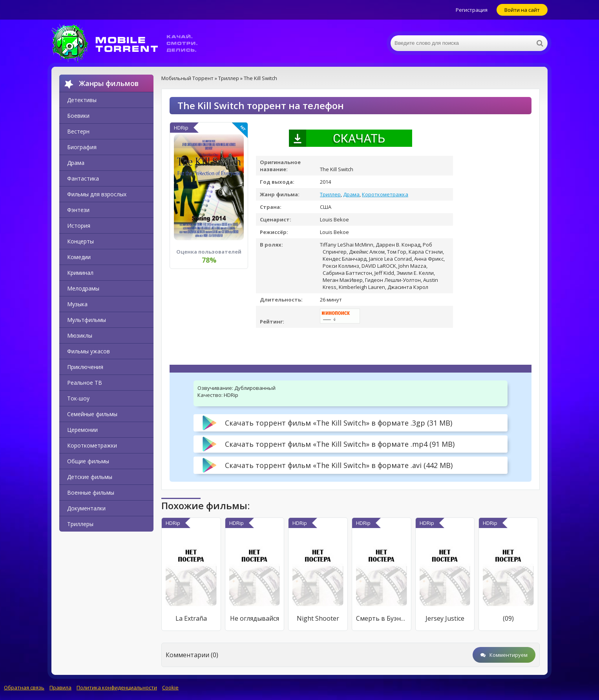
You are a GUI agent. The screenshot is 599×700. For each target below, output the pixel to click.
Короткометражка (385, 194)
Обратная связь (24, 687)
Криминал (80, 273)
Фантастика (83, 178)
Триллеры (80, 524)
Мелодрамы (83, 288)
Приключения (85, 367)
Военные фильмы (91, 493)
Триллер (330, 194)
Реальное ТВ (85, 383)
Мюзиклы (80, 335)
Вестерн (78, 131)
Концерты (80, 241)
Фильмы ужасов (89, 351)
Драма (76, 163)
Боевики (78, 116)
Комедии (79, 257)
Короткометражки (92, 445)
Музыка (77, 304)
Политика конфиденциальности (117, 687)
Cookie (170, 687)
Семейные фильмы (92, 414)
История (79, 226)
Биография (82, 147)
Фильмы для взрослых (97, 194)
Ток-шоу (78, 398)
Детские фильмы (90, 477)
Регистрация (472, 10)
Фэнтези (78, 210)
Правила (60, 687)
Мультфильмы (87, 320)
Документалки (86, 508)
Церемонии (82, 430)
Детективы (82, 100)
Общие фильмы (88, 461)
